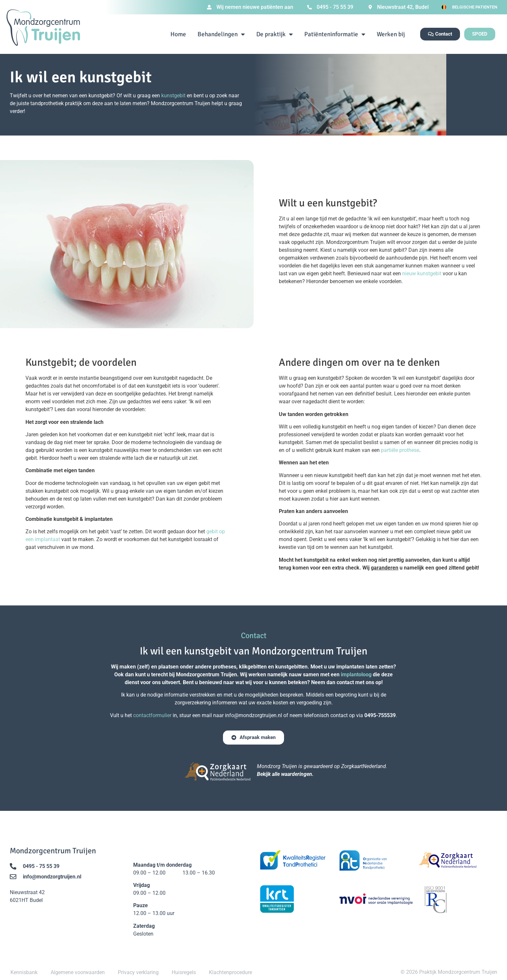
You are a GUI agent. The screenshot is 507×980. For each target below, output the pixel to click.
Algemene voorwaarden (78, 972)
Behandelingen (221, 34)
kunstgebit (173, 96)
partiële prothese (400, 450)
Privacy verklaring (138, 972)
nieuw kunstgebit (422, 273)
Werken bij (391, 34)
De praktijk (275, 34)
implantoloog (356, 675)
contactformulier (152, 715)
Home (178, 34)
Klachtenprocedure (230, 972)
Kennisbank (24, 972)
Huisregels (184, 972)
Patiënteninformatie (335, 34)
